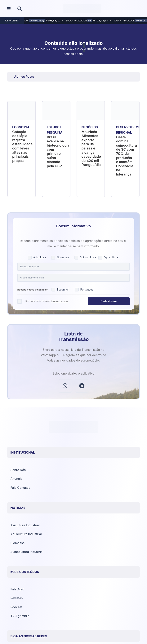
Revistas (16, 598)
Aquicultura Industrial (26, 534)
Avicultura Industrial (25, 525)
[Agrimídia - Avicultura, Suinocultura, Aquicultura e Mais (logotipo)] (82, 9)
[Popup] (9, 9)
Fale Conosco (20, 488)
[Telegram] (82, 386)
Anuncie (16, 479)
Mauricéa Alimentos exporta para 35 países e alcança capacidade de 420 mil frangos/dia (91, 148)
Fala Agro (17, 589)
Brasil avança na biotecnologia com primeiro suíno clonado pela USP (58, 152)
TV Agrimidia (20, 616)
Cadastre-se (109, 301)
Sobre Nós (18, 470)
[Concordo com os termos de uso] (19, 301)
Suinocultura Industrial (27, 552)
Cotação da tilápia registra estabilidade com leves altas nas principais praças (22, 146)
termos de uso (59, 301)
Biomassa (17, 543)
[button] (20, 9)
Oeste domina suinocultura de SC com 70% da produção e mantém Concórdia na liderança (127, 156)
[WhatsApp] (65, 386)
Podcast (16, 607)
